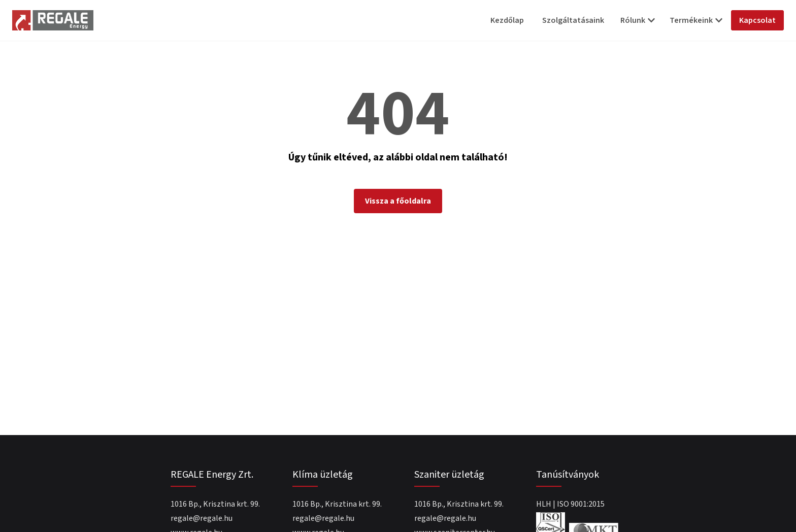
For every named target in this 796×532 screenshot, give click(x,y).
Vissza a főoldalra (398, 201)
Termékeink (696, 20)
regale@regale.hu (202, 518)
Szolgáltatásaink (573, 20)
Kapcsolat (757, 20)
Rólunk (638, 20)
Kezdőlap (507, 20)
